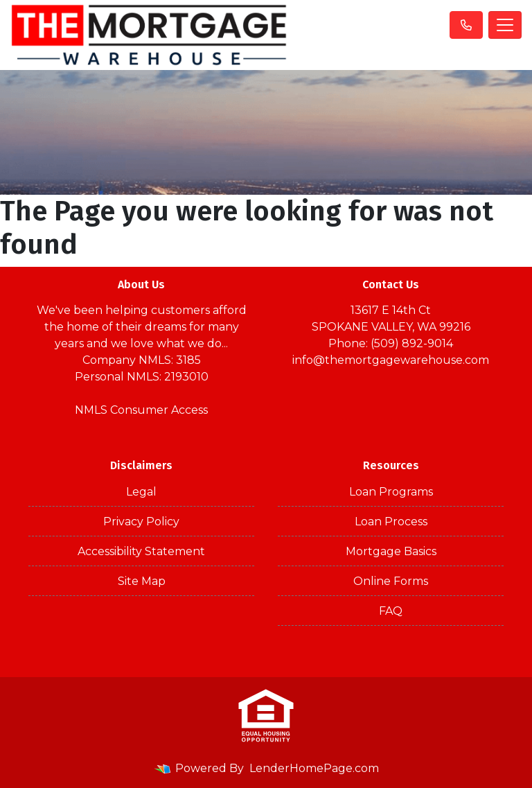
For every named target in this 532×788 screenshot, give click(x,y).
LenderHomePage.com (314, 768)
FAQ (391, 611)
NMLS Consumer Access (141, 410)
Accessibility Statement (141, 551)
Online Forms (391, 581)
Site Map (142, 581)
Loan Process (391, 522)
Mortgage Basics (391, 551)
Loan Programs (391, 492)
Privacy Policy (141, 522)
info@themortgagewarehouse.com (391, 360)
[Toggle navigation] (505, 25)
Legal (141, 492)
